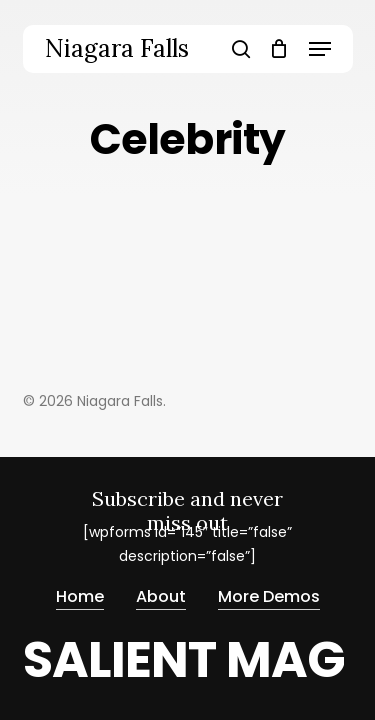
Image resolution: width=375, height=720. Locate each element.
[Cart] (279, 49)
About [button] (161, 594)
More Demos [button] (269, 594)
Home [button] (80, 594)
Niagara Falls (117, 49)
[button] (320, 49)
